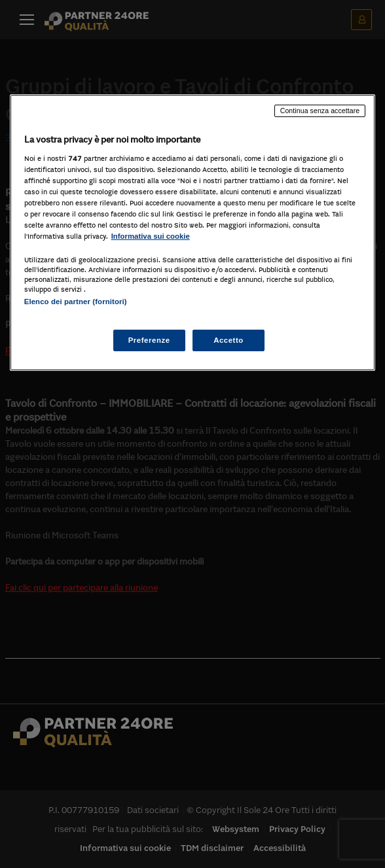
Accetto (229, 339)
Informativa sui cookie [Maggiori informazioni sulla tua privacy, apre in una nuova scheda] (151, 236)
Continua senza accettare (320, 111)
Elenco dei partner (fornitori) (76, 302)
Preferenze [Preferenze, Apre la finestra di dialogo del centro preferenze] (149, 339)
